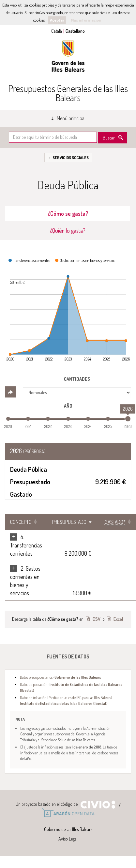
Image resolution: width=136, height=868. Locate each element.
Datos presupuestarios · (60, 677)
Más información (86, 20)
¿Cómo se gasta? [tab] (68, 213)
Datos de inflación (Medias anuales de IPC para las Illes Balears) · (67, 700)
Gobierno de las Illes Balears (68, 56)
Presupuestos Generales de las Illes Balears (68, 93)
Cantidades (77, 379)
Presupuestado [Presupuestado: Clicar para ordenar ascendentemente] (69, 522)
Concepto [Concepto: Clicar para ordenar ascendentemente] (21, 522)
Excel (118, 619)
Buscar (109, 138)
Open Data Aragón (68, 813)
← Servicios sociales (68, 157)
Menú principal (71, 118)
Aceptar (57, 20)
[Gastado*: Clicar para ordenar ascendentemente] (116, 522)
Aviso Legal (68, 839)
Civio (98, 805)
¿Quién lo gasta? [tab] (68, 231)
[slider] (128, 419)
